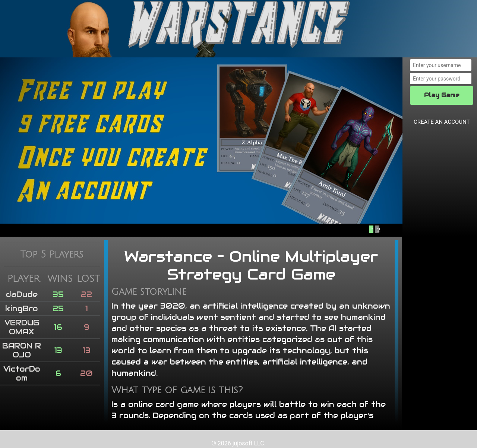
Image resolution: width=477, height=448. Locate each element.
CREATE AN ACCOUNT (442, 122)
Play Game (442, 95)
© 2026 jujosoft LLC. (238, 443)
